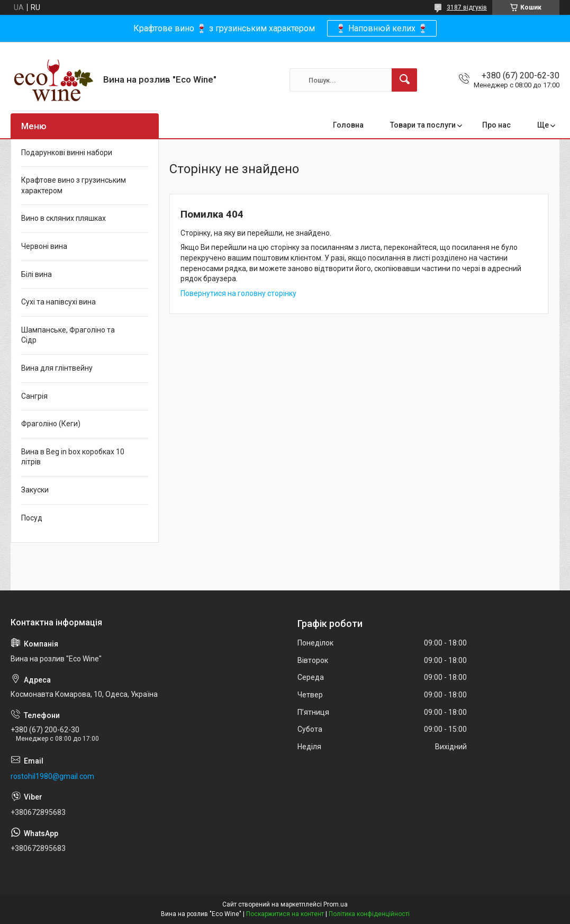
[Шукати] (404, 80)
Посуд (32, 518)
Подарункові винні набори (67, 152)
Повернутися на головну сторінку (238, 293)
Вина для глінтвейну (57, 368)
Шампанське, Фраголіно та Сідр (68, 335)
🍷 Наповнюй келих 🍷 (382, 28)
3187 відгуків (467, 7)
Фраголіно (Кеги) (51, 424)
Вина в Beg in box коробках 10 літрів (73, 457)
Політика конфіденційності (369, 914)
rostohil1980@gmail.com (52, 776)
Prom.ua (336, 904)
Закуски (35, 490)
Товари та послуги (423, 125)
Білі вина (37, 274)
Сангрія (34, 396)
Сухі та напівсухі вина (58, 302)
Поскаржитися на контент (285, 914)
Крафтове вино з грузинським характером (74, 185)
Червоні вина (44, 246)
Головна (348, 125)
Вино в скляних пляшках (64, 218)
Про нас (496, 125)
